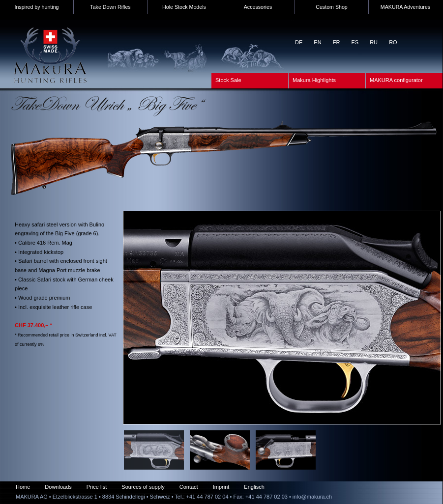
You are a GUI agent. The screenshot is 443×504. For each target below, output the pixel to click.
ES (355, 42)
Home (23, 487)
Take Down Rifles (110, 7)
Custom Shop (332, 7)
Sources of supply (143, 487)
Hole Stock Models (184, 7)
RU (374, 42)
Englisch (254, 487)
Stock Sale (228, 80)
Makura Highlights (314, 80)
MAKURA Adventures (405, 7)
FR (337, 42)
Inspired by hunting (36, 7)
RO (393, 42)
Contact (189, 487)
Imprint (221, 487)
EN (317, 42)
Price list (97, 487)
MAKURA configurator (396, 80)
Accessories (258, 7)
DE (299, 42)
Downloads (58, 487)
